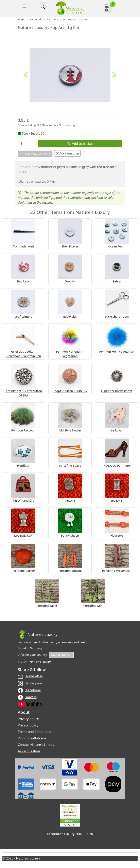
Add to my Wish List (35, 154)
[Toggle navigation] (24, 6)
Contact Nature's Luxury (36, 745)
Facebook (29, 690)
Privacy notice (28, 719)
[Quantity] (27, 144)
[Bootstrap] (38, 634)
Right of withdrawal (33, 738)
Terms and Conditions (34, 732)
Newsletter (30, 676)
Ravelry (28, 697)
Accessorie (36, 19)
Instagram (30, 683)
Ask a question (68, 153)
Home (21, 19)
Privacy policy (28, 725)
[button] (26, 75)
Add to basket (80, 144)
